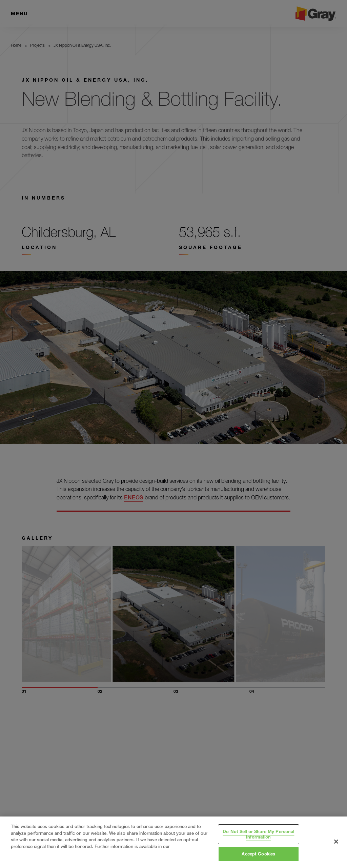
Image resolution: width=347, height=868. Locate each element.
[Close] (336, 842)
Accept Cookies (258, 854)
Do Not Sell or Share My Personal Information (258, 834)
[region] (173, 842)
